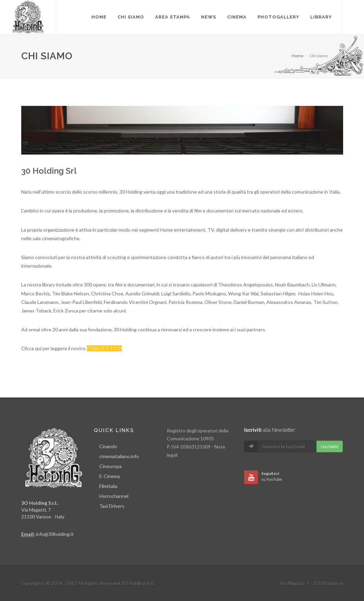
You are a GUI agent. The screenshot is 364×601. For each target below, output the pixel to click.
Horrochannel (114, 496)
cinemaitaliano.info (119, 456)
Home (298, 56)
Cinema (237, 17)
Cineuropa (110, 466)
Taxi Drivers (112, 506)
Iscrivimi (330, 446)
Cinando (108, 446)
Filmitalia (108, 486)
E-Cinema (110, 476)
